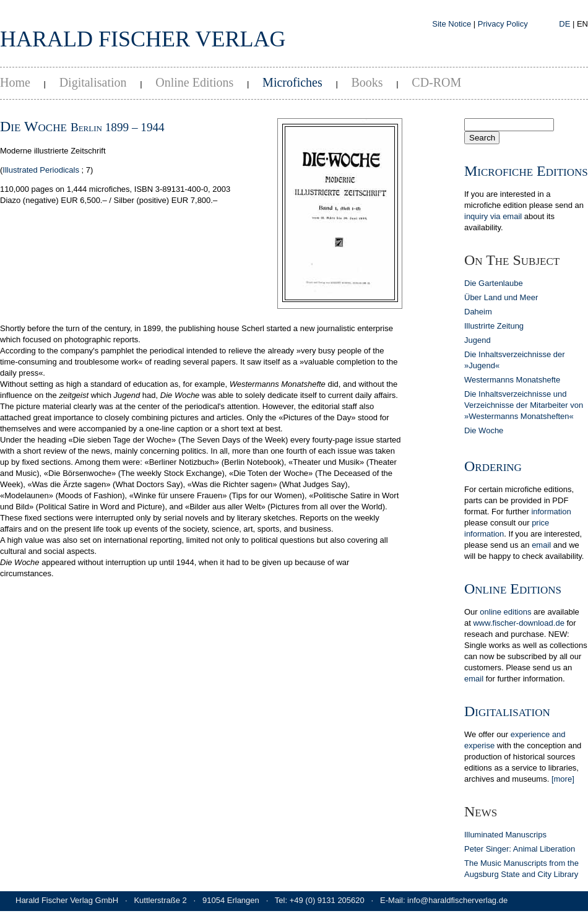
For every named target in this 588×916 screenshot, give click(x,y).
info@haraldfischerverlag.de (457, 900)
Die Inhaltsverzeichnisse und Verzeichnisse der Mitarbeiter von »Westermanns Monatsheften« (524, 405)
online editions (505, 612)
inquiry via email (493, 216)
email (541, 545)
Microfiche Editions (526, 171)
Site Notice (452, 24)
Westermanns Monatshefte (512, 380)
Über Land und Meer (501, 297)
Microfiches (292, 82)
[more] (563, 779)
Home (15, 82)
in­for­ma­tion (551, 512)
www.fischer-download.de (518, 623)
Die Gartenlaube (494, 283)
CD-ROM (436, 82)
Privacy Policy (503, 24)
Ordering (493, 466)
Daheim (478, 312)
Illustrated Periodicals (41, 170)
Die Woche (484, 430)
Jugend (478, 340)
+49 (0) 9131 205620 (327, 900)
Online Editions (194, 82)
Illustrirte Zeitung (494, 326)
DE (564, 24)
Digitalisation (93, 82)
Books (367, 82)
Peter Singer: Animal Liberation (520, 849)
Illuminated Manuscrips (505, 835)
